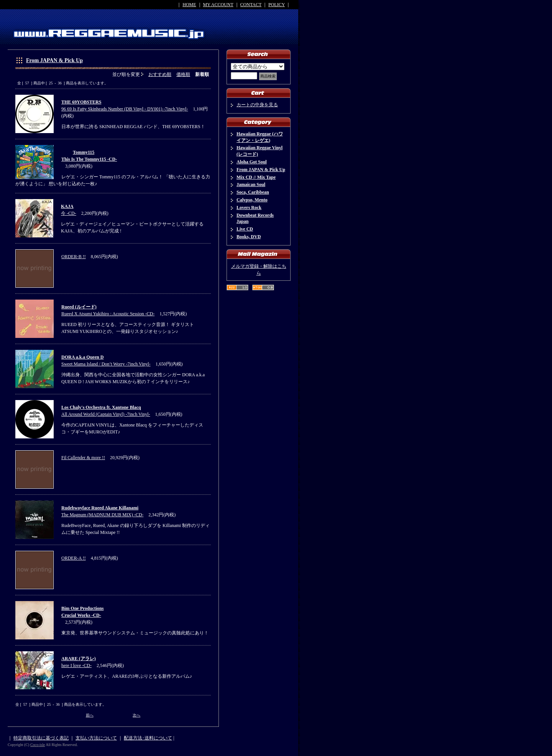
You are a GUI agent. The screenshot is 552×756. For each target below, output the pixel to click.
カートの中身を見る (257, 105)
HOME (189, 5)
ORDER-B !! (74, 257)
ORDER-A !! (74, 558)
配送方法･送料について (148, 738)
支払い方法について (96, 738)
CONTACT (251, 5)
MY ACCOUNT (218, 5)
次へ (136, 715)
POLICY (277, 5)
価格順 (183, 74)
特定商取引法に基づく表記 (41, 738)
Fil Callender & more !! (83, 458)
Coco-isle (38, 745)
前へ (90, 715)
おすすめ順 (160, 74)
